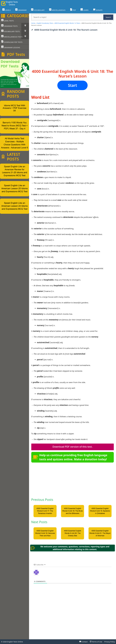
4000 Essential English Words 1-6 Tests (67, 23)
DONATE (98, 10)
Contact (83, 642)
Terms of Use (96, 642)
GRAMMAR (21, 10)
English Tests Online (15, 642)
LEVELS (6, 10)
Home (33, 23)
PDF (73, 10)
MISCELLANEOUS (57, 10)
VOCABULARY (38, 10)
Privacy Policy (110, 642)
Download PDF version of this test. (72, 447)
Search (108, 17)
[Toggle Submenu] (25, 26)
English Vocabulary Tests (45, 23)
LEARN (84, 10)
